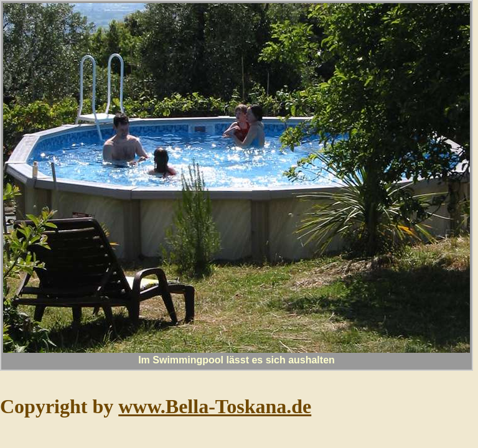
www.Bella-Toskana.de (215, 406)
